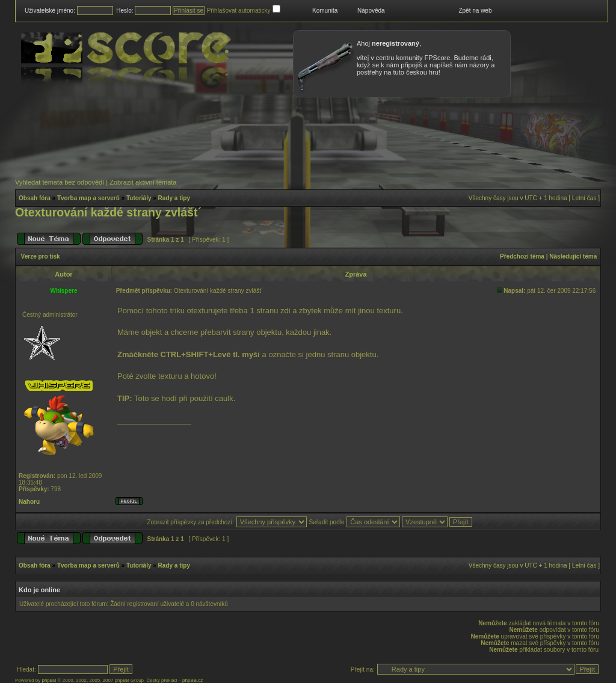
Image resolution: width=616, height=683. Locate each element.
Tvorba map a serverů (88, 198)
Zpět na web (475, 11)
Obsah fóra (35, 198)
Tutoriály (139, 198)
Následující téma (573, 256)
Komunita (325, 11)
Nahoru (29, 502)
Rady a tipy (174, 198)
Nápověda (371, 11)
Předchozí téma (522, 256)
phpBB (49, 680)
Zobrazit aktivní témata (143, 182)
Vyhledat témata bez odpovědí (60, 182)
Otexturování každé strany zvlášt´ (108, 212)
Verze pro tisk (41, 256)
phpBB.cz (192, 680)
